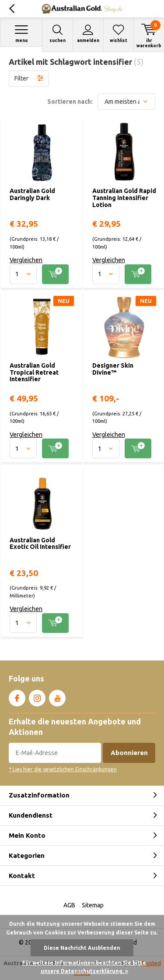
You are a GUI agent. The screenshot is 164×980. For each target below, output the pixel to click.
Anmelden (88, 33)
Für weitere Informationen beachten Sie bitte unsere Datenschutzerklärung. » (84, 967)
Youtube (57, 696)
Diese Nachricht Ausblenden (82, 948)
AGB (69, 905)
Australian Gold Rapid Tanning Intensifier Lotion (124, 198)
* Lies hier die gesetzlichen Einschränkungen (63, 769)
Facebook (17, 696)
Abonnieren (129, 753)
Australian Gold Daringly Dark (32, 194)
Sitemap (93, 905)
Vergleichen (26, 260)
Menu (21, 33)
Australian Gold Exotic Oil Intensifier (40, 544)
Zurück (12, 9)
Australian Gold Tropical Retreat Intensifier (34, 372)
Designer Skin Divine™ (113, 369)
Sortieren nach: (70, 102)
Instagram (37, 696)
